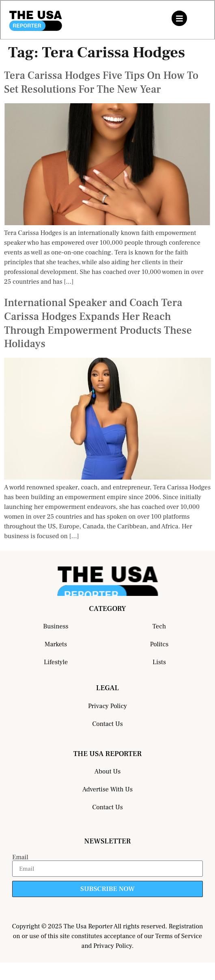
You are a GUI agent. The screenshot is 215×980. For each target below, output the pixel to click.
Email (20, 857)
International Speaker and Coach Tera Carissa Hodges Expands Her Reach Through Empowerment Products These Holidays (98, 323)
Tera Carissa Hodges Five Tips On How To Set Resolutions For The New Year (101, 83)
